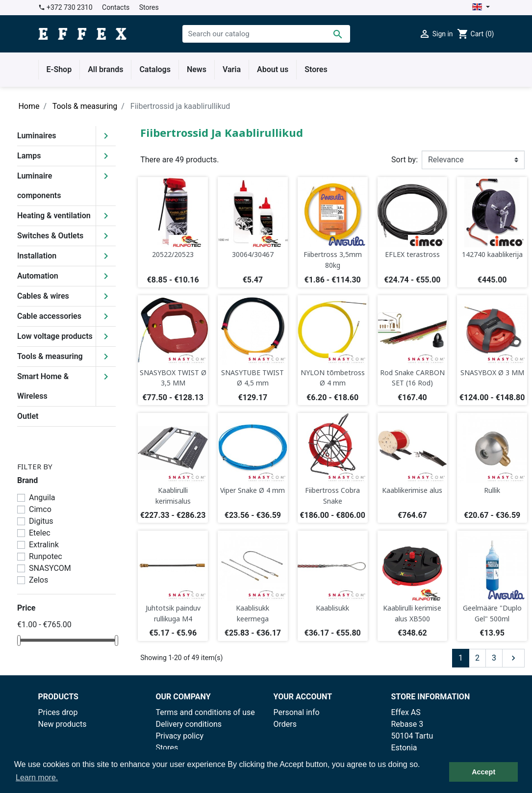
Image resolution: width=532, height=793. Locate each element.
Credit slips (293, 736)
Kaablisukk (332, 608)
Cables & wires (43, 296)
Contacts (116, 7)
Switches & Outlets (50, 236)
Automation (38, 276)
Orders (285, 724)
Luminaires (37, 136)
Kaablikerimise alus (412, 490)
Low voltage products (55, 336)
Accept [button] (483, 772)
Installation (37, 256)
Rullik (492, 490)
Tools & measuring (50, 356)
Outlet (28, 416)
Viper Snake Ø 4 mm (253, 490)
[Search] (266, 34)
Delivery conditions (189, 724)
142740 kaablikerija (492, 254)
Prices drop (58, 712)
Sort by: (405, 160)
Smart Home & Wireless (43, 386)
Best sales (56, 736)
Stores (149, 7)
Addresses (292, 748)
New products (63, 724)
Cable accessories (49, 316)
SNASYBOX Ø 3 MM (492, 372)
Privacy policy (180, 736)
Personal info (297, 712)
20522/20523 (173, 254)
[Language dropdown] (481, 8)
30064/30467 (253, 254)
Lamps (29, 156)
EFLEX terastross (412, 254)
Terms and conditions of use (205, 712)
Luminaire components (39, 186)
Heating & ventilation (54, 216)
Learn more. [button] (37, 778)
